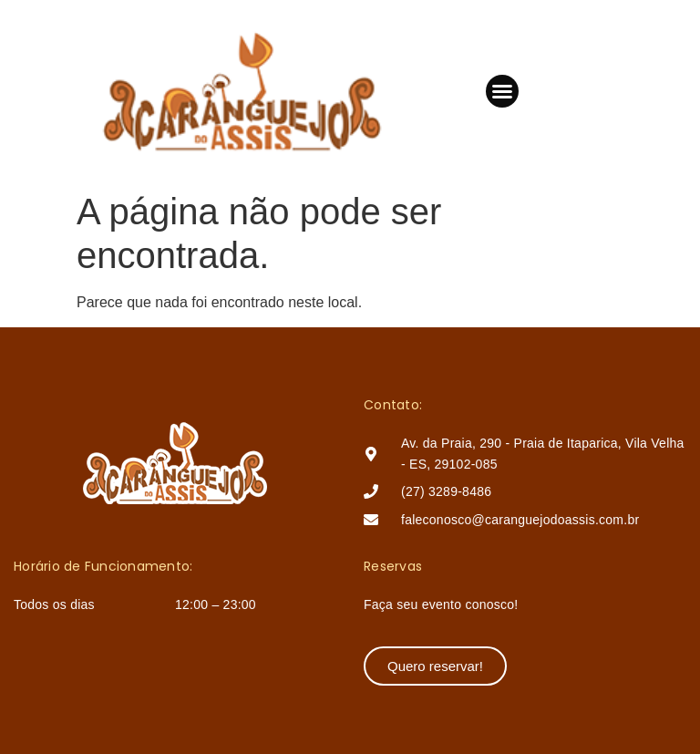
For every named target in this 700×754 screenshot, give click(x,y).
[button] (502, 91)
